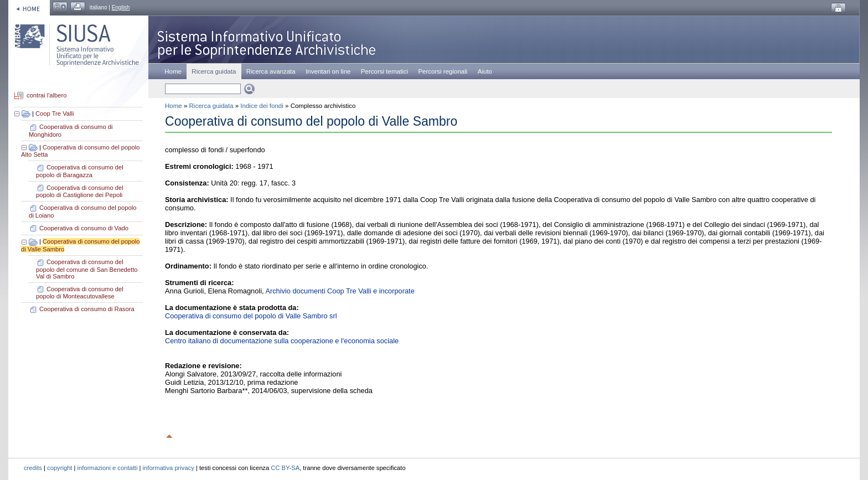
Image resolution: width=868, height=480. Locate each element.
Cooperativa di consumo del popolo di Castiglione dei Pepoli (80, 192)
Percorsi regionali (443, 71)
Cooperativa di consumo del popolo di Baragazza (80, 171)
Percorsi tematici (384, 71)
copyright (60, 468)
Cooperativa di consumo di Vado (84, 228)
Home (173, 71)
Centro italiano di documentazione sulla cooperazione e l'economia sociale (282, 341)
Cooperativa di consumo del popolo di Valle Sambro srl (251, 316)
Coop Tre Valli (55, 113)
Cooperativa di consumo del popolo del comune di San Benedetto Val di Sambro (87, 269)
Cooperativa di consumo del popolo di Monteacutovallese (80, 293)
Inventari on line (328, 71)
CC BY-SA (285, 468)
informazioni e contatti (108, 468)
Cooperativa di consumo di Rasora (87, 309)
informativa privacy (169, 468)
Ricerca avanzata (271, 71)
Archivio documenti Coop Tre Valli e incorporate (340, 291)
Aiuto (485, 71)
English (121, 7)
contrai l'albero (46, 96)
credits (33, 468)
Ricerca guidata (211, 106)
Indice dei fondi (262, 106)
